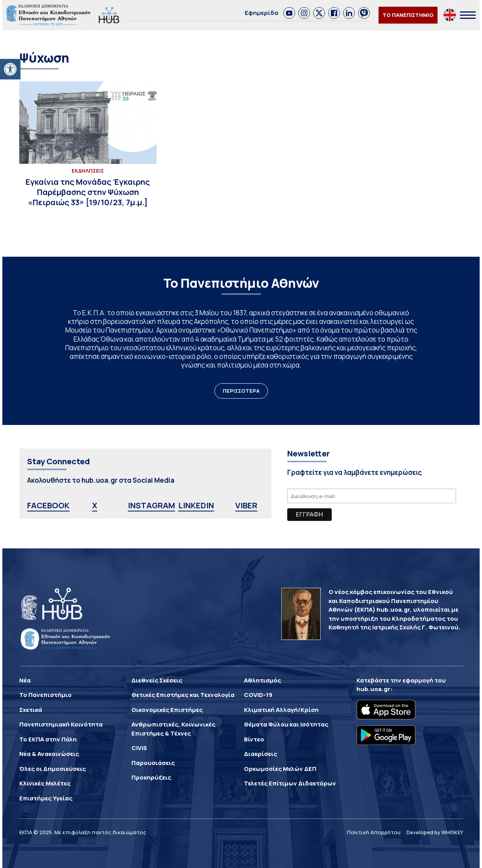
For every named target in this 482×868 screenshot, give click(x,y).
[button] (10, 69)
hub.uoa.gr (373, 689)
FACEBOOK (48, 505)
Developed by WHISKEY (435, 832)
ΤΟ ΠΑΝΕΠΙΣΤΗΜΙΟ (408, 15)
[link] (289, 13)
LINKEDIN (196, 505)
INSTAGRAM (151, 505)
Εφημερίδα (261, 13)
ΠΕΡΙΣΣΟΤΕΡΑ (241, 391)
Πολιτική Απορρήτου (374, 832)
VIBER (246, 505)
